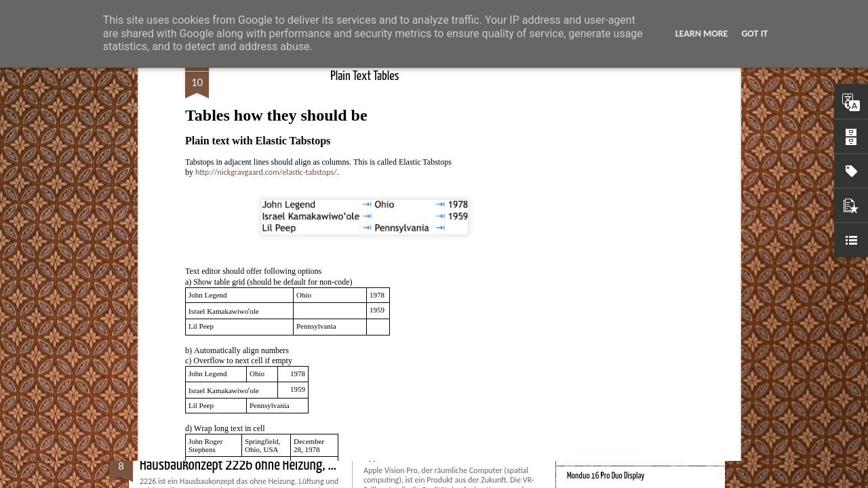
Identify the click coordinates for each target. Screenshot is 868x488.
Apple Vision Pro (393, 456)
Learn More (702, 34)
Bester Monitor (588, 279)
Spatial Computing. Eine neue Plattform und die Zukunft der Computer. (668, 454)
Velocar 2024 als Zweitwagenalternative (625, 301)
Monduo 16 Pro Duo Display (606, 476)
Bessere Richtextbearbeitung (609, 324)
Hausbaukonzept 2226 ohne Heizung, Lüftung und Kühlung (286, 465)
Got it (754, 34)
